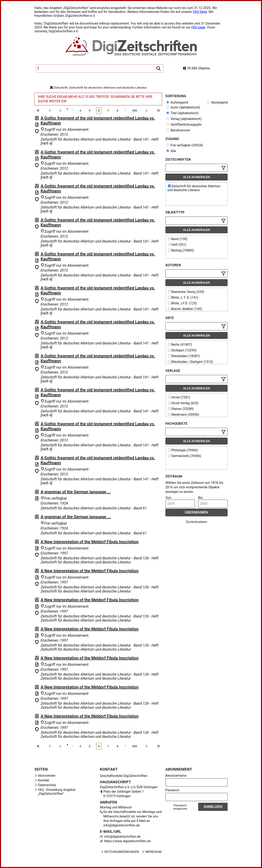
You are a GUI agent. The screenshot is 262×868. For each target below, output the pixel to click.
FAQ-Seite (200, 12)
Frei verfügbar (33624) (185, 145)
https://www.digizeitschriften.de (127, 841)
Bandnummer (178, 130)
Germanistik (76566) (185, 456)
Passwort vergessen (180, 807)
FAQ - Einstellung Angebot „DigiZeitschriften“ (57, 792)
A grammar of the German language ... (76, 492)
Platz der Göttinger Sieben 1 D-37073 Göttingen (124, 794)
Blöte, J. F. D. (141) (183, 297)
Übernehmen (197, 512)
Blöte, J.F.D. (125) (182, 303)
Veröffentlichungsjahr (184, 125)
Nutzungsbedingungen (120, 852)
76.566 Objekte (196, 68)
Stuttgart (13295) (182, 350)
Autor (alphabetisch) (183, 107)
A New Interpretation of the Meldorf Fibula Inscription (89, 542)
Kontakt (43, 780)
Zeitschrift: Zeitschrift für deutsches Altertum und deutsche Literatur (98, 88)
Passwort (172, 790)
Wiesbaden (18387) (184, 356)
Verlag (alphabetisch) (184, 119)
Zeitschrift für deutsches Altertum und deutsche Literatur (194, 188)
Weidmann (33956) (184, 415)
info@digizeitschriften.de (122, 837)
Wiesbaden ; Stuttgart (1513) (191, 362)
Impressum (151, 852)
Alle (171, 151)
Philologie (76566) (183, 450)
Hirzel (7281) (179, 397)
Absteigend (217, 102)
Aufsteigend (177, 102)
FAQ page (198, 27)
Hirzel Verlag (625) (183, 403)
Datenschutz (47, 785)
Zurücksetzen (196, 522)
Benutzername (176, 776)
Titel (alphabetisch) (182, 113)
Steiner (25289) (181, 409)
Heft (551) (177, 245)
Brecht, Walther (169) (185, 309)
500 (135, 111)
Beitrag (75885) (181, 250)
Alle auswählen (197, 177)
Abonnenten (47, 776)
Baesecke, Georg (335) (186, 292)
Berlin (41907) (180, 345)
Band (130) (178, 239)
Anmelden (213, 807)
